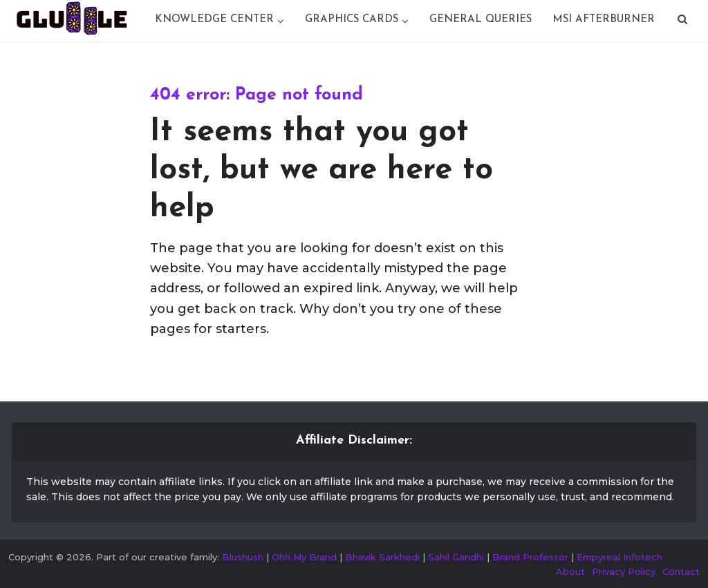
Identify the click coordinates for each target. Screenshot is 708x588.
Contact (681, 571)
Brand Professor (530, 557)
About (570, 571)
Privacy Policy (624, 571)
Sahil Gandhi (456, 557)
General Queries (481, 20)
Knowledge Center (214, 20)
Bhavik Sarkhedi (382, 557)
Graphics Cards (352, 20)
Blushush (243, 557)
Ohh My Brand (304, 557)
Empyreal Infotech (619, 557)
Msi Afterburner (604, 20)
